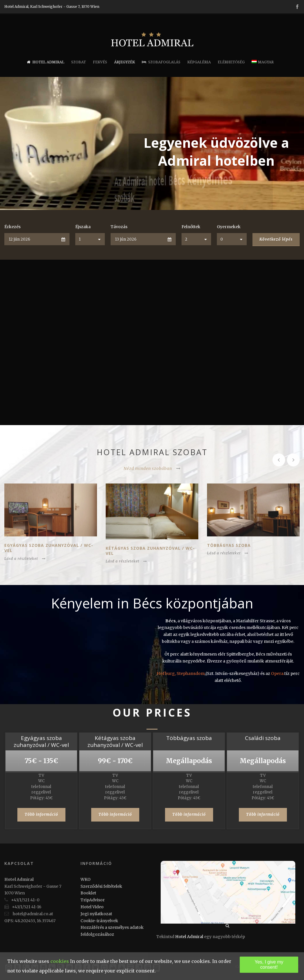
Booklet (88, 893)
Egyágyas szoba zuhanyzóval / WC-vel (49, 548)
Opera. (278, 673)
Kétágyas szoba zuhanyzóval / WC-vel (150, 551)
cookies (60, 961)
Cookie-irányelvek (99, 921)
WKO (86, 879)
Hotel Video (92, 907)
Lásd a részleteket (25, 559)
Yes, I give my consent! (269, 965)
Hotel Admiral (46, 62)
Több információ (41, 814)
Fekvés (100, 62)
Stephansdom (191, 673)
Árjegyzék (124, 62)
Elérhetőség (231, 62)
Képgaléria (199, 62)
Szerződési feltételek (101, 886)
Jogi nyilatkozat (96, 914)
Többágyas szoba (229, 545)
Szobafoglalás (161, 62)
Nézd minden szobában (152, 468)
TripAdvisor (93, 900)
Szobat (79, 62)
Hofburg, (167, 673)
